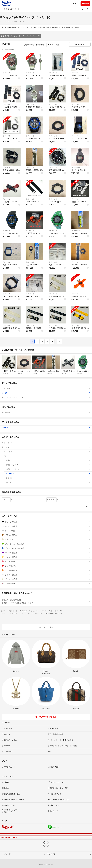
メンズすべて (47, 451)
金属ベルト (48, 478)
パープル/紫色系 (46, 553)
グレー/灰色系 (46, 531)
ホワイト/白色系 (46, 526)
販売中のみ (29, 45)
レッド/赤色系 (46, 566)
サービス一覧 (6, 854)
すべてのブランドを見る (46, 717)
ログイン (75, 4)
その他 (48, 482)
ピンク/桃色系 (46, 561)
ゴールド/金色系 (46, 579)
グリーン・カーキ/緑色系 (46, 544)
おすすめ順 (41, 45)
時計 (47, 456)
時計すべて (48, 460)
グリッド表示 (54, 45)
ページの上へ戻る (46, 627)
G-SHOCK (46, 428)
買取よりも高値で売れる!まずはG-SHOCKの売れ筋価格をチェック (46, 601)
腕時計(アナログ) (48, 465)
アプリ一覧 (51, 854)
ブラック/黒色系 (46, 522)
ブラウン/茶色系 (46, 535)
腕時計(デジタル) (48, 469)
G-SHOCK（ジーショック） (13, 36)
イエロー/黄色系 (46, 557)
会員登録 (85, 4)
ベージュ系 (46, 539)
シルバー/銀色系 (46, 575)
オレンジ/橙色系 (46, 570)
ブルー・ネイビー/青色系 (46, 548)
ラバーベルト (33, 36)
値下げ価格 (46, 412)
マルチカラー (46, 584)
